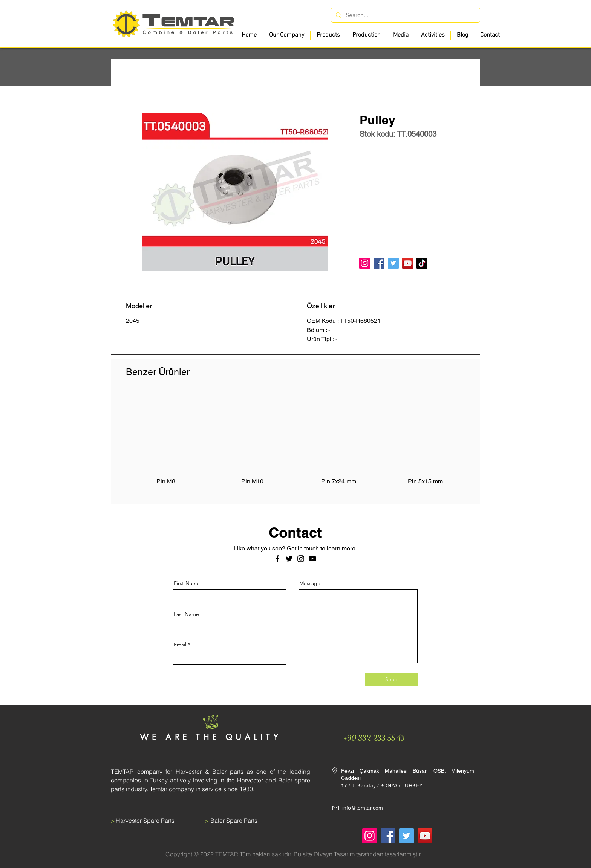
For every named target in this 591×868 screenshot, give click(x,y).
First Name (187, 583)
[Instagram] (365, 263)
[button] (328, 35)
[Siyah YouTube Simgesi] (312, 559)
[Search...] (405, 15)
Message (310, 583)
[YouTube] (408, 263)
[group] (295, 443)
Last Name (186, 614)
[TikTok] (422, 263)
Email (180, 645)
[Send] (391, 680)
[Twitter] (393, 263)
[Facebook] (379, 263)
